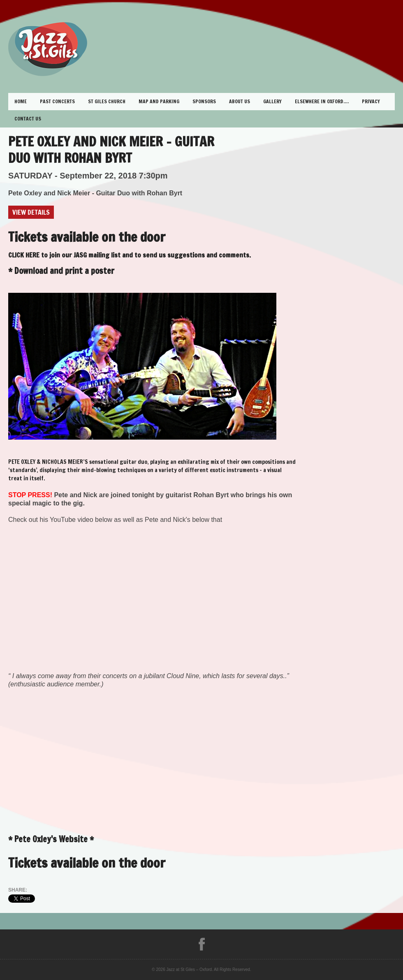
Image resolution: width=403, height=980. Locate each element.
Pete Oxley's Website (51, 839)
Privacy (371, 101)
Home (21, 101)
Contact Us (28, 119)
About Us (240, 101)
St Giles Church (107, 101)
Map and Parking (159, 101)
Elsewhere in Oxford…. (322, 101)
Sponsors (204, 101)
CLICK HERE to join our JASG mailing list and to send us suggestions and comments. (130, 255)
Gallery (272, 101)
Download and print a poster (64, 271)
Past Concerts (57, 101)
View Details (31, 212)
